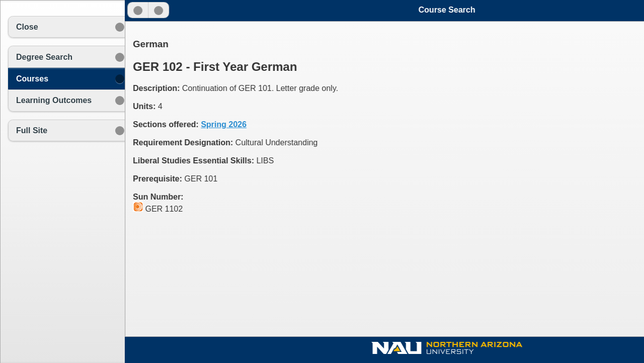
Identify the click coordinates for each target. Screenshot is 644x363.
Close (27, 27)
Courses (32, 79)
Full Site (32, 130)
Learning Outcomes (54, 100)
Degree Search (44, 57)
